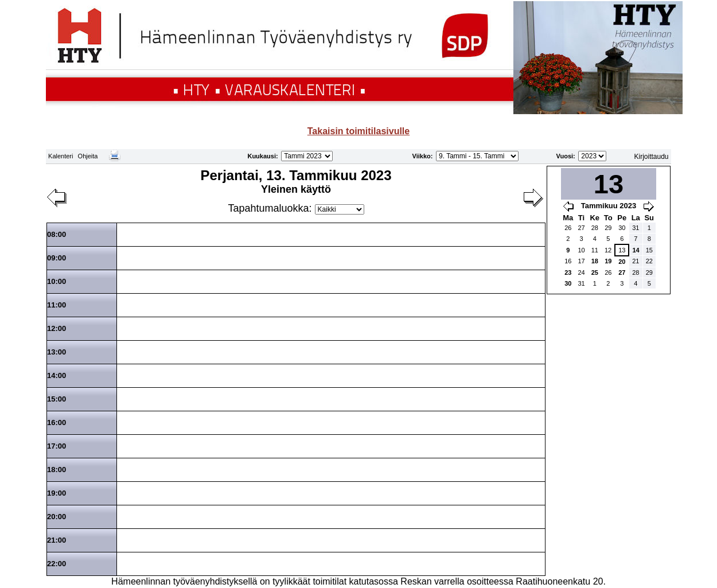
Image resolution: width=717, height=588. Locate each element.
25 (595, 272)
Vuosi (565, 156)
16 (568, 261)
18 (595, 261)
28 (595, 228)
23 (568, 272)
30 (622, 228)
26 (568, 228)
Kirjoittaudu (652, 157)
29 (608, 228)
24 (581, 272)
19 (608, 261)
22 (649, 261)
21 (636, 261)
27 (581, 228)
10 (581, 250)
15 (649, 250)
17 (581, 261)
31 (636, 228)
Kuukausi (262, 156)
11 (595, 250)
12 (608, 250)
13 (622, 250)
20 (622, 262)
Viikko (422, 156)
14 (636, 250)
